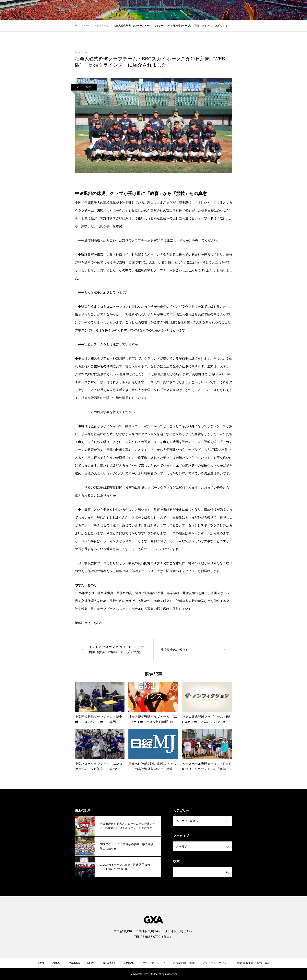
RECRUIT (109, 963)
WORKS (75, 963)
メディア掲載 (84, 87)
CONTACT (129, 963)
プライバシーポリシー (216, 963)
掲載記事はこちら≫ (89, 623)
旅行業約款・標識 (184, 963)
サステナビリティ (154, 963)
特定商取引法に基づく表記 (254, 963)
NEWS (91, 963)
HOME (41, 963)
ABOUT (57, 963)
